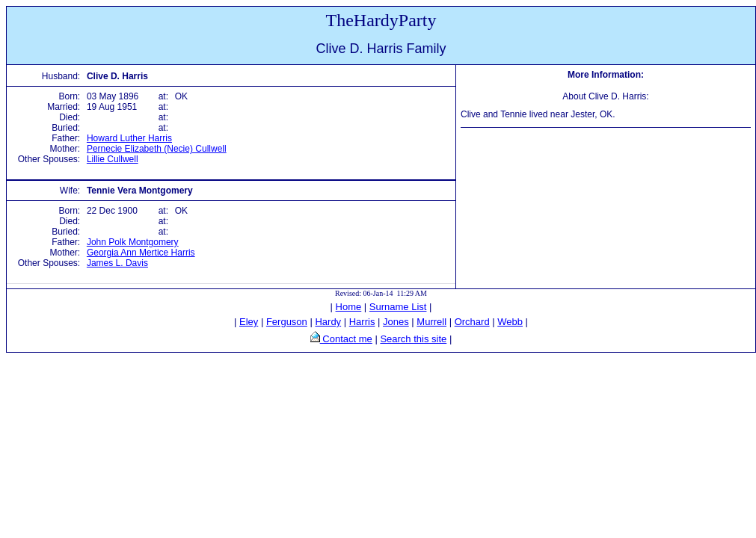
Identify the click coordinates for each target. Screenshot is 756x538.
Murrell (431, 322)
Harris (362, 322)
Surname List (398, 307)
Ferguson (287, 322)
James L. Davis (117, 263)
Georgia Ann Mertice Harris (141, 253)
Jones (396, 322)
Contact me (346, 339)
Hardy (328, 322)
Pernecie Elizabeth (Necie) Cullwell (157, 149)
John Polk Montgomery (133, 242)
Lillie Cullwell (113, 159)
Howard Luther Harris (129, 138)
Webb (510, 322)
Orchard (472, 322)
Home (349, 307)
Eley (249, 322)
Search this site (413, 339)
